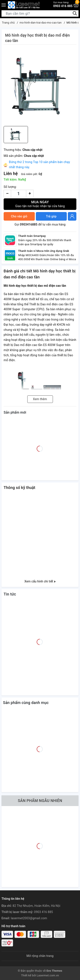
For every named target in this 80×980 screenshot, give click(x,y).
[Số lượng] (19, 194)
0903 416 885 (63, 4)
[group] (40, 86)
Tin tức (10, 594)
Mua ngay (40, 204)
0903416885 (29, 224)
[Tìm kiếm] (75, 13)
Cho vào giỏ (19, 216)
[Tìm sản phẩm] (40, 13)
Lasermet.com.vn (48, 975)
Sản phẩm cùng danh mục (26, 703)
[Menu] (4, 5)
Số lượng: (10, 187)
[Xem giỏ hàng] (76, 5)
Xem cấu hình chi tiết (40, 581)
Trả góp (51, 216)
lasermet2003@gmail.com (29, 918)
